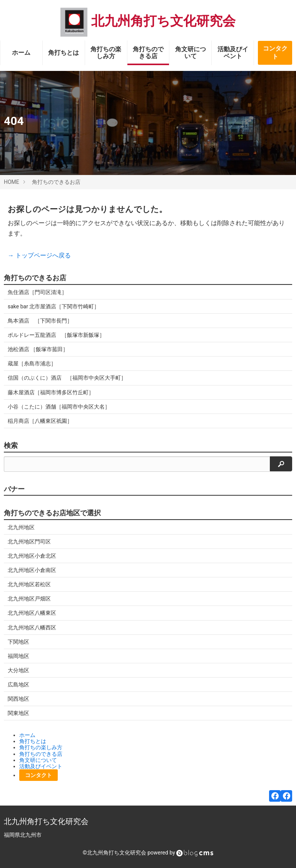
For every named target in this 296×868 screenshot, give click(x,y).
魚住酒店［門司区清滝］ (37, 292)
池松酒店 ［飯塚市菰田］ (38, 349)
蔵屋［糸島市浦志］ (32, 363)
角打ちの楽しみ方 (106, 53)
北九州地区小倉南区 (32, 570)
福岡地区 (18, 656)
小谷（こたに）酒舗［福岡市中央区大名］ (59, 407)
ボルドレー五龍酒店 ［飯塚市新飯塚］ (56, 335)
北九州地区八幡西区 (32, 627)
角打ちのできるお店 (56, 182)
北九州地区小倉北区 (32, 556)
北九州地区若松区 (29, 584)
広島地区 (18, 685)
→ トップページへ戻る (39, 255)
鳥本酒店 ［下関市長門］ (40, 321)
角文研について (191, 53)
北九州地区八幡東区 (32, 613)
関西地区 (18, 699)
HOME (12, 182)
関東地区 (18, 713)
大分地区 (18, 670)
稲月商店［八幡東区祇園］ (40, 421)
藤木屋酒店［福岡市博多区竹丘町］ (51, 392)
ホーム (21, 53)
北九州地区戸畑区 (29, 599)
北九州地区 (21, 527)
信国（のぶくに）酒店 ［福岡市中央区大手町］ (67, 378)
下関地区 (18, 642)
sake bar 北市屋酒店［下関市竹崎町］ (54, 306)
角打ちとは (64, 53)
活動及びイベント (233, 53)
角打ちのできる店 (148, 53)
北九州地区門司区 (29, 542)
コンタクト (275, 52)
